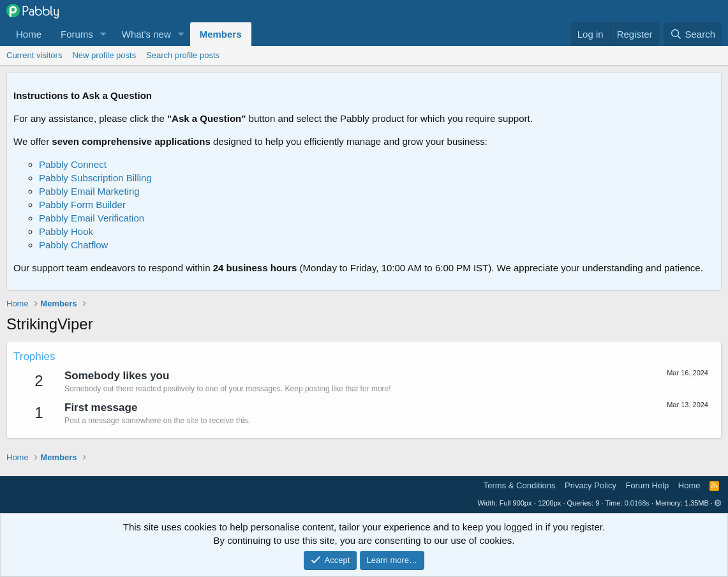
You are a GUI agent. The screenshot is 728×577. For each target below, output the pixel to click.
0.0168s (637, 503)
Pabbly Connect (73, 164)
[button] (103, 34)
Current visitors (34, 55)
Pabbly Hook (66, 231)
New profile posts (104, 55)
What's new (146, 34)
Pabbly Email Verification (92, 218)
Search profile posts (183, 55)
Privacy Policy (591, 485)
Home (29, 34)
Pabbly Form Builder (82, 205)
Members (221, 34)
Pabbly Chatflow (73, 245)
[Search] (693, 34)
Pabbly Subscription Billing (95, 178)
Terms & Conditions (520, 485)
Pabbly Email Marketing (89, 191)
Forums (77, 34)
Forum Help (647, 485)
